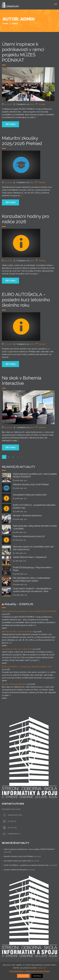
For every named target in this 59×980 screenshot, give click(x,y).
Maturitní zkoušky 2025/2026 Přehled (22, 141)
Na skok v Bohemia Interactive (22, 381)
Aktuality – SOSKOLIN (19, 604)
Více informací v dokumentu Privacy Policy (29, 971)
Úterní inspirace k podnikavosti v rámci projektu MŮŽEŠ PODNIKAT (23, 52)
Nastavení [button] (42, 968)
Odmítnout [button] (37, 976)
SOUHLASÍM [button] (23, 976)
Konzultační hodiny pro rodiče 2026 (25, 219)
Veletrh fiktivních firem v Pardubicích (30, 557)
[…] (37, 117)
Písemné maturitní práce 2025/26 (29, 536)
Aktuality (42, 104)
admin (32, 104)
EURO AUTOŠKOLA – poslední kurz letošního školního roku (26, 300)
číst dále (10, 124)
